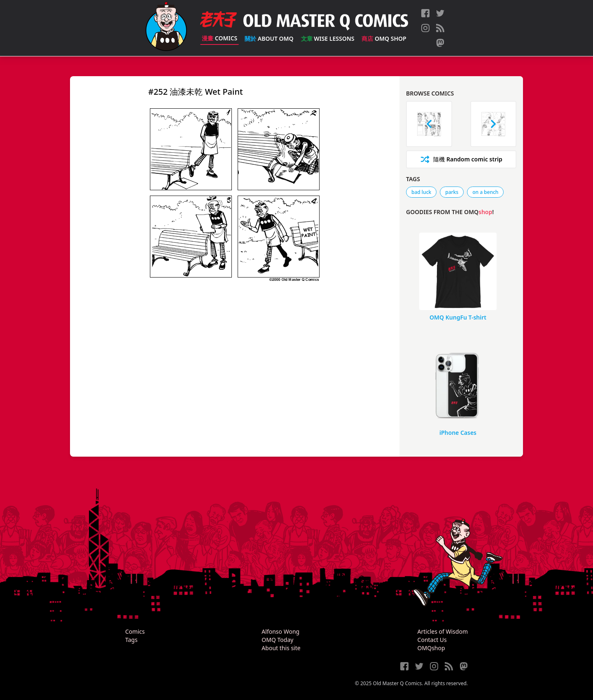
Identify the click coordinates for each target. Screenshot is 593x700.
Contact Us (432, 640)
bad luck (421, 192)
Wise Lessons (328, 38)
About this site (281, 648)
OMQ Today (277, 640)
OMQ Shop (384, 38)
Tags (131, 640)
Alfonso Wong (280, 631)
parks (452, 192)
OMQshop (431, 648)
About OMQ (269, 38)
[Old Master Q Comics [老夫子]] (166, 28)
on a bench (485, 192)
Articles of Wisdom (443, 631)
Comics (219, 38)
